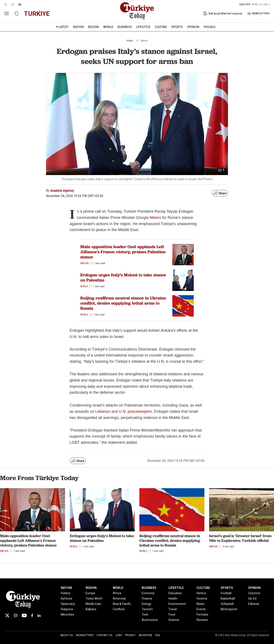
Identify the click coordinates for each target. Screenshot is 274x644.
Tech (145, 615)
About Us (67, 635)
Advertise (145, 635)
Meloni (156, 218)
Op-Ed (252, 598)
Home (130, 41)
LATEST (64, 27)
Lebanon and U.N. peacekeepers (124, 411)
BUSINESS (125, 27)
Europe (90, 593)
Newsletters (85, 635)
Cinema (202, 598)
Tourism (147, 609)
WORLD (108, 27)
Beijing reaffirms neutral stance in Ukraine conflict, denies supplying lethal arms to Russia (123, 303)
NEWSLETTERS (259, 14)
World (84, 286)
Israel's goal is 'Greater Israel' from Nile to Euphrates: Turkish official (240, 538)
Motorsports (229, 609)
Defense (67, 598)
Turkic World (94, 598)
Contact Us (104, 635)
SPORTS (177, 27)
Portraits (202, 615)
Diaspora (67, 609)
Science (174, 620)
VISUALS (210, 27)
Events (201, 609)
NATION (78, 27)
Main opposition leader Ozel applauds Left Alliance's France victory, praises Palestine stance (123, 252)
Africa (117, 593)
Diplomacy (68, 604)
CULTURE (161, 27)
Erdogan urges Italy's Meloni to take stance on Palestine (123, 277)
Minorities (67, 615)
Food (172, 615)
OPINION (193, 27)
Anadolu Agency (62, 191)
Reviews (202, 620)
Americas (119, 598)
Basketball (228, 598)
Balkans (91, 609)
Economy (148, 593)
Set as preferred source (223, 13)
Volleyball (227, 604)
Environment (177, 604)
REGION (93, 27)
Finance (147, 598)
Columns (254, 593)
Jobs (119, 635)
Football (226, 593)
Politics (66, 593)
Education (175, 593)
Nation (144, 41)
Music (200, 604)
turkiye (37, 14)
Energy (146, 604)
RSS (158, 635)
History (201, 593)
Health (173, 598)
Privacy (130, 635)
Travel (173, 609)
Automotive (150, 620)
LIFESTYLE (143, 27)
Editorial (254, 604)
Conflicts (119, 609)
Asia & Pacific (122, 604)
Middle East (93, 604)
